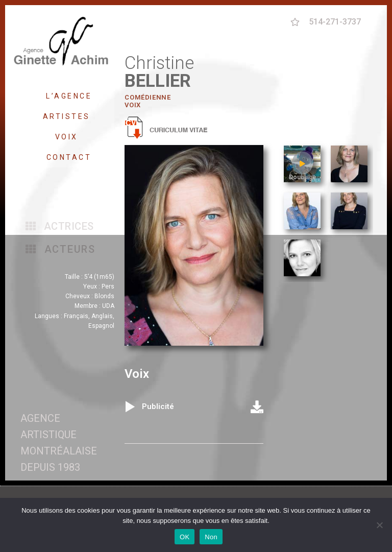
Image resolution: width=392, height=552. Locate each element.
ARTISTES (69, 116)
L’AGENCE (69, 96)
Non (211, 537)
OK (185, 537)
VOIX (69, 137)
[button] (60, 226)
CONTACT (69, 157)
